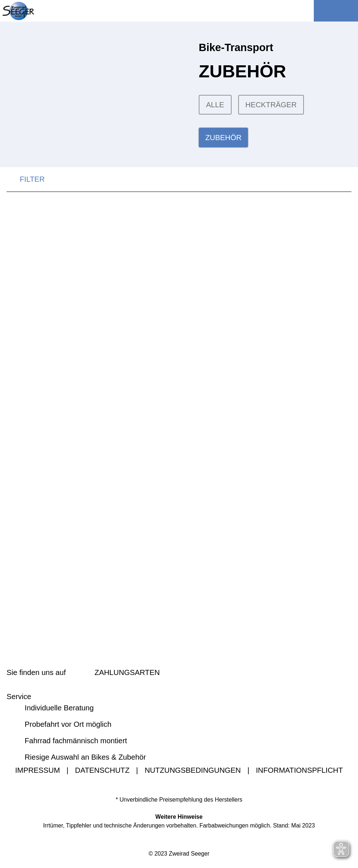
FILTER (26, 180)
